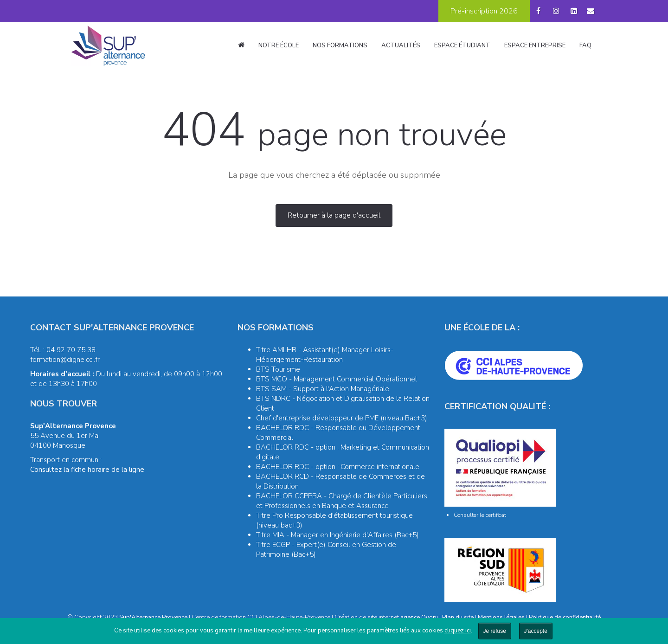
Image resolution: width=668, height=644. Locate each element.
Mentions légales (501, 618)
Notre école (279, 45)
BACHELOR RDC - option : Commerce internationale (338, 467)
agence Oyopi (419, 618)
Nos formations (340, 45)
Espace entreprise (535, 45)
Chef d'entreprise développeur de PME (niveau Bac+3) (342, 418)
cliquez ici (458, 631)
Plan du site (458, 618)
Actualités (401, 45)
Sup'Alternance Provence (153, 618)
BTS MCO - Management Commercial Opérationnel (337, 379)
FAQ (585, 45)
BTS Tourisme (278, 369)
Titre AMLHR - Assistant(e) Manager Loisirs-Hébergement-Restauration (325, 355)
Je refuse (495, 631)
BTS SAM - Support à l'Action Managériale (323, 389)
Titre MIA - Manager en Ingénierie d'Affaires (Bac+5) (337, 535)
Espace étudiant (462, 45)
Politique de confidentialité (565, 618)
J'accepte (536, 631)
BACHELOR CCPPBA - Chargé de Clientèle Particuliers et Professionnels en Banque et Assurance (342, 501)
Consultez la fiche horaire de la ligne (87, 470)
